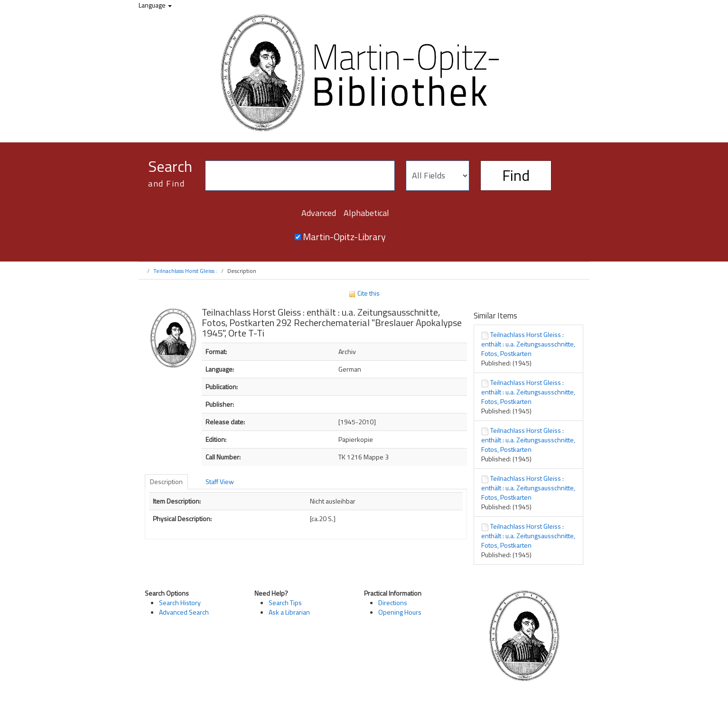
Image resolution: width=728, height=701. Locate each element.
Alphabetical (366, 213)
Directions (393, 603)
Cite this (364, 293)
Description (166, 481)
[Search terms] (300, 176)
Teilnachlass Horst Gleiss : (185, 271)
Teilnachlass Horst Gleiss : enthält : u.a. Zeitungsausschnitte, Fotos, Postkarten (528, 344)
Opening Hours (400, 612)
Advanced (319, 213)
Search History (180, 603)
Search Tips (285, 603)
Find (516, 175)
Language (155, 5)
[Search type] (438, 176)
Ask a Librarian (289, 612)
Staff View (220, 481)
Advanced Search (184, 612)
